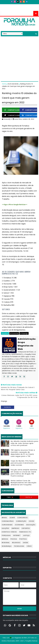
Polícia (14, 539)
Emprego (16, 528)
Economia (19, 525)
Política (23, 539)
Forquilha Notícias (31, 641)
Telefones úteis (8, 9)
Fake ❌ (10, 497)
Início (4, 5)
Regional (6, 543)
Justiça (26, 535)
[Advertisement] (19, 56)
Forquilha (6, 535)
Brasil (4, 518)
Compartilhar (12, 110)
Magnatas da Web (21, 638)
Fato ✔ (29, 497)
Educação (31, 525)
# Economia (14, 333)
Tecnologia (19, 546)
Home (4, 84)
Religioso (16, 543)
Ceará (12, 518)
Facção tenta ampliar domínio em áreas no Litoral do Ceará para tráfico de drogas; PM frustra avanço (24, 473)
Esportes (26, 528)
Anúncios (23, 5)
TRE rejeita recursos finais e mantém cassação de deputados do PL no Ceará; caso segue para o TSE (23, 453)
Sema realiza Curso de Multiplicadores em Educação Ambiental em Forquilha (24, 483)
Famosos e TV (25, 532)
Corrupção (21, 521)
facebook (7, 407)
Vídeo (29, 546)
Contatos (13, 5)
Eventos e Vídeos (9, 532)
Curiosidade (7, 525)
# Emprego (24, 333)
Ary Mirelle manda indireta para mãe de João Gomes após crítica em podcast (24, 443)
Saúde (26, 543)
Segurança (7, 546)
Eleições (6, 528)
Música (5, 539)
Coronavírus (8, 521)
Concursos (23, 518)
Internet (17, 535)
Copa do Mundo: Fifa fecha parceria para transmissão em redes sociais (24, 463)
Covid (32, 521)
